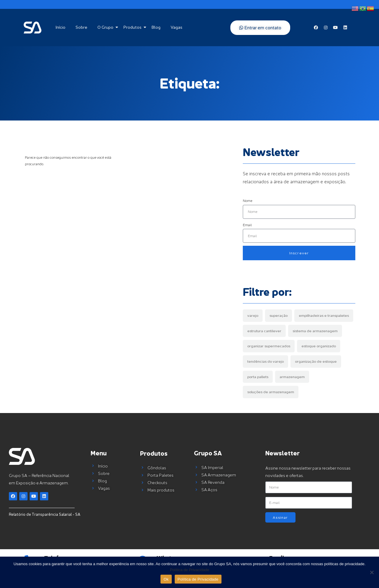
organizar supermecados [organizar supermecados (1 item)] (269, 346)
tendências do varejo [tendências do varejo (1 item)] (265, 361)
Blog (156, 27)
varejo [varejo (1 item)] (253, 315)
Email (247, 225)
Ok (166, 579)
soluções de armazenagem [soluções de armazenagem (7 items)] (271, 392)
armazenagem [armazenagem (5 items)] (292, 377)
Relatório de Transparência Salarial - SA (45, 514)
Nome (248, 201)
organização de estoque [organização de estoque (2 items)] (316, 361)
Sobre (81, 27)
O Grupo (106, 27)
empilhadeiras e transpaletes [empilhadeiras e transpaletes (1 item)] (324, 315)
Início (61, 27)
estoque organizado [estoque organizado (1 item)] (319, 346)
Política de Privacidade (189, 570)
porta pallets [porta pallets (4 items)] (258, 377)
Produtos (134, 27)
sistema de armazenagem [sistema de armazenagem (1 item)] (315, 331)
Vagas (176, 27)
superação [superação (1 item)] (278, 315)
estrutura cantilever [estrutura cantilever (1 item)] (264, 331)
